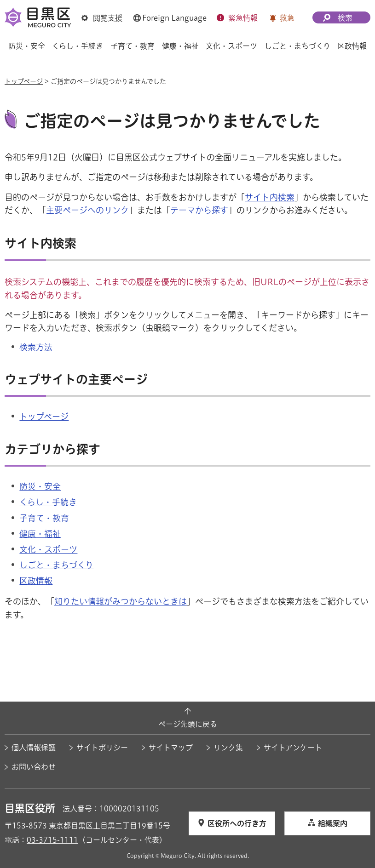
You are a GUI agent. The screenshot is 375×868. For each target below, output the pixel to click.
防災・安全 (40, 486)
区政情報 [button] (352, 46)
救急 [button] (287, 18)
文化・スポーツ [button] (231, 46)
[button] (102, 18)
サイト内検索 (270, 197)
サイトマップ (171, 748)
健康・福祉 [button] (180, 46)
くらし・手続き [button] (78, 46)
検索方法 (36, 347)
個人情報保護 (34, 748)
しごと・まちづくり (56, 565)
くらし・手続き (48, 502)
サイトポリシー (102, 748)
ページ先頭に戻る (188, 724)
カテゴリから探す (52, 449)
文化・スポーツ (48, 549)
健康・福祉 (40, 534)
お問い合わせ (34, 767)
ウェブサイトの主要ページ (76, 379)
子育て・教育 (44, 518)
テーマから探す (199, 210)
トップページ (24, 81)
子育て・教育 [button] (133, 46)
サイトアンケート (293, 748)
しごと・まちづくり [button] (297, 46)
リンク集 (228, 748)
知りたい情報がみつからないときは (121, 601)
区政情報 (36, 581)
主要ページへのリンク (87, 210)
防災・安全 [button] (27, 46)
